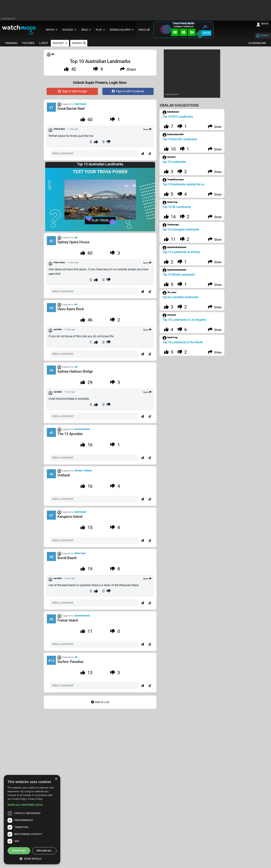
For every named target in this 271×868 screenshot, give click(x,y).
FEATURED (28, 43)
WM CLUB (144, 30)
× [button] (56, 779)
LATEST (43, 43)
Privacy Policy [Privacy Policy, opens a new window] (35, 799)
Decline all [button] (44, 851)
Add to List (100, 702)
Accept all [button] (19, 851)
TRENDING (11, 43)
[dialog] (32, 820)
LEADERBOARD (257, 43)
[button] (32, 805)
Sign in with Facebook (128, 91)
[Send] (142, 154)
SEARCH (265, 36)
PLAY (206, 33)
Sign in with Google (72, 91)
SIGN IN (265, 24)
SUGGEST (60, 43)
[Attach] (150, 154)
